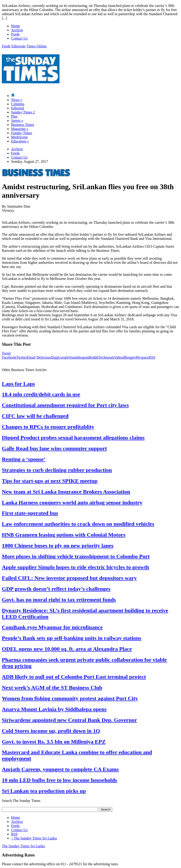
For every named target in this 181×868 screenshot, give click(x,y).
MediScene (19, 137)
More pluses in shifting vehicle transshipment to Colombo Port (76, 556)
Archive (17, 30)
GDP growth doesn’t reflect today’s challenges (56, 589)
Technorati (106, 357)
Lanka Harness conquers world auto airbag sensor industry (72, 502)
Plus (14, 116)
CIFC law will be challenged (35, 416)
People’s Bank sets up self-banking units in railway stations (72, 638)
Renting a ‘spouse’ (24, 459)
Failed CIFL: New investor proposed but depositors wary (69, 578)
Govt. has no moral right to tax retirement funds (59, 600)
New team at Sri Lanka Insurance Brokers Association (66, 492)
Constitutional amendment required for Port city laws (65, 405)
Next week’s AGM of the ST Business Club (52, 688)
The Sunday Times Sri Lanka (34, 838)
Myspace (142, 357)
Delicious (43, 357)
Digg (54, 357)
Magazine (20, 129)
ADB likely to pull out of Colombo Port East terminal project (74, 677)
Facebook (9, 357)
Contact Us (19, 38)
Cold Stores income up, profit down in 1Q (51, 731)
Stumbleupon (79, 357)
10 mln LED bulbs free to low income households (59, 780)
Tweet (6, 353)
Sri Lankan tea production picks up (44, 791)
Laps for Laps (18, 384)
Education (20, 141)
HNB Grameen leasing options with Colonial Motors (64, 535)
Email (31, 357)
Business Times (23, 125)
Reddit (93, 357)
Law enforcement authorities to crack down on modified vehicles (78, 524)
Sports (17, 120)
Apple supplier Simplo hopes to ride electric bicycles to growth (75, 567)
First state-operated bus (30, 513)
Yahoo (119, 357)
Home (16, 26)
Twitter (21, 357)
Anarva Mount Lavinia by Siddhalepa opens (54, 709)
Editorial (18, 108)
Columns (18, 104)
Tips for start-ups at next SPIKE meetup (50, 481)
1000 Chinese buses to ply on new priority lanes (58, 546)
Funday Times (22, 133)
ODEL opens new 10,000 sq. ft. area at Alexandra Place (67, 649)
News (17, 100)
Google (64, 357)
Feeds (15, 34)
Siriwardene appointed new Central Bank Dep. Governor (69, 720)
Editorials (18, 46)
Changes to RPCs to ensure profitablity (48, 427)
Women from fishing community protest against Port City (70, 698)
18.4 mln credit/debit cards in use (41, 394)
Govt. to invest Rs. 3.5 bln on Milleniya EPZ (54, 742)
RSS (152, 357)
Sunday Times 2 (23, 112)
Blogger (130, 357)
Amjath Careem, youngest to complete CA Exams (60, 769)
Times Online (37, 46)
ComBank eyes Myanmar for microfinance (52, 627)
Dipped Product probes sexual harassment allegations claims (73, 438)
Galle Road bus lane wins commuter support (54, 448)
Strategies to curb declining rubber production (57, 470)
